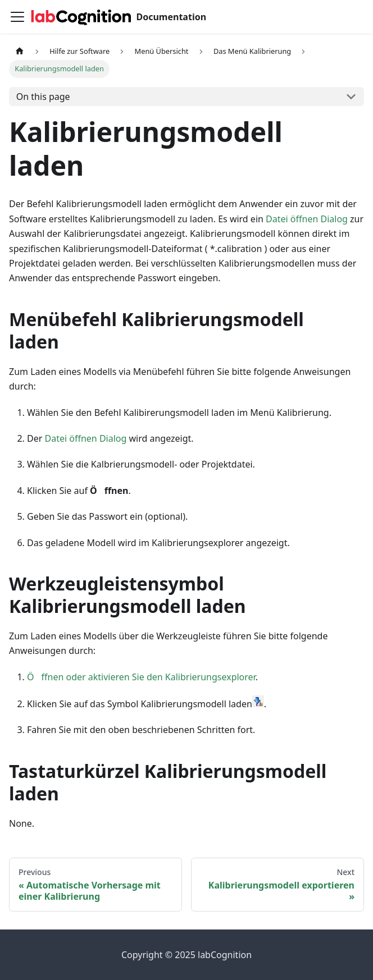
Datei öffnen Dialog (307, 219)
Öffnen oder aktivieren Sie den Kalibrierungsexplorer (141, 677)
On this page (43, 97)
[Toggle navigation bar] (17, 17)
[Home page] (20, 51)
